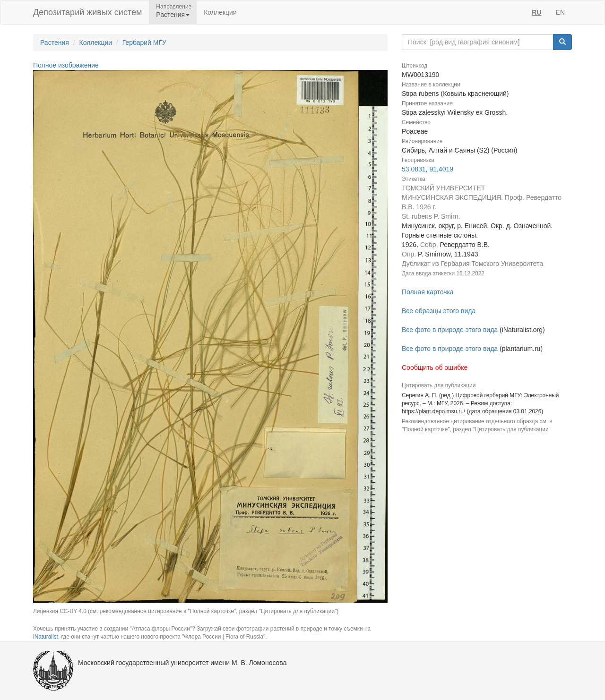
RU (536, 12)
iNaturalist (46, 637)
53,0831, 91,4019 (428, 169)
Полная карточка (428, 292)
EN (560, 12)
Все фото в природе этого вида (450, 330)
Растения (55, 43)
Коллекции (220, 12)
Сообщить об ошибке (435, 367)
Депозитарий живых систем (87, 12)
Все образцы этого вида (439, 311)
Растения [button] (173, 15)
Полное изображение (66, 65)
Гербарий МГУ (144, 43)
